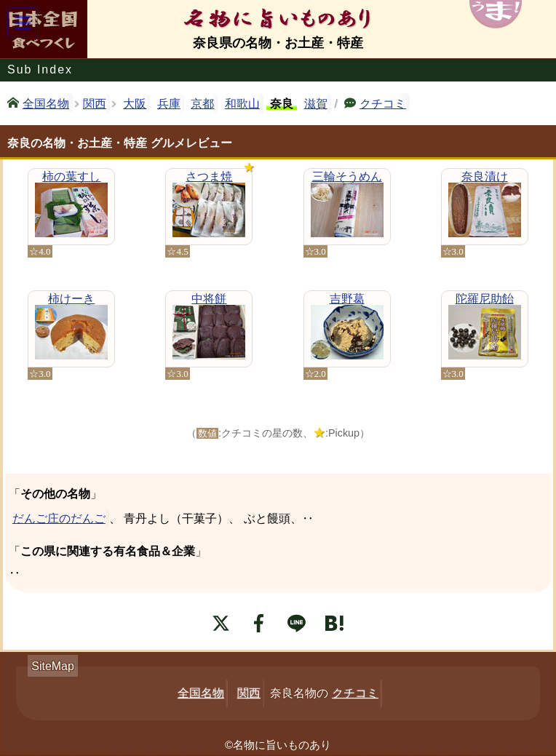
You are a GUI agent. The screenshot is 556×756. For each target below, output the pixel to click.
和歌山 (242, 104)
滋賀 (316, 104)
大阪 (135, 104)
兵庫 (169, 104)
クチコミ (383, 103)
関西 (95, 104)
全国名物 (46, 103)
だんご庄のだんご (59, 518)
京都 (202, 104)
